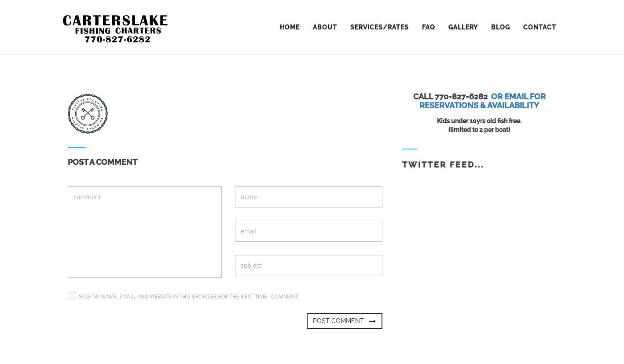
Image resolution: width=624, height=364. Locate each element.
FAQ (429, 27)
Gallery (463, 27)
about (325, 27)
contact (540, 27)
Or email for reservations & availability (483, 101)
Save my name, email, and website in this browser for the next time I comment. (189, 297)
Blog (501, 27)
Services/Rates (380, 27)
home (290, 27)
